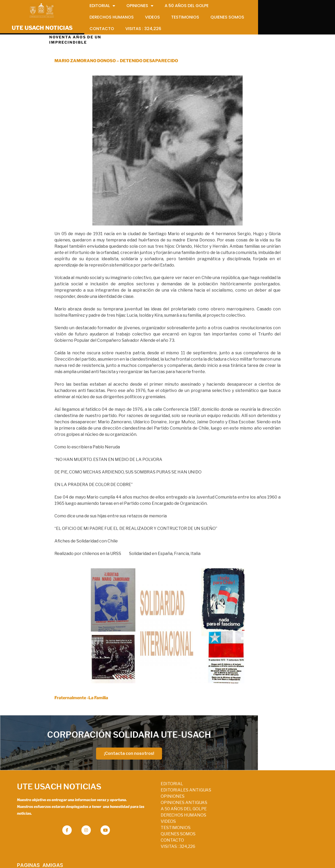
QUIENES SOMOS (158, 837)
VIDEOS (148, 825)
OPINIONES (152, 800)
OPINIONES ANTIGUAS (164, 806)
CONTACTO (152, 844)
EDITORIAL (152, 787)
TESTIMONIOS (155, 831)
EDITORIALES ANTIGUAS (166, 793)
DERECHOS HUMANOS (163, 818)
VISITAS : (158, 850)
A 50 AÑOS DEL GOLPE (164, 812)
